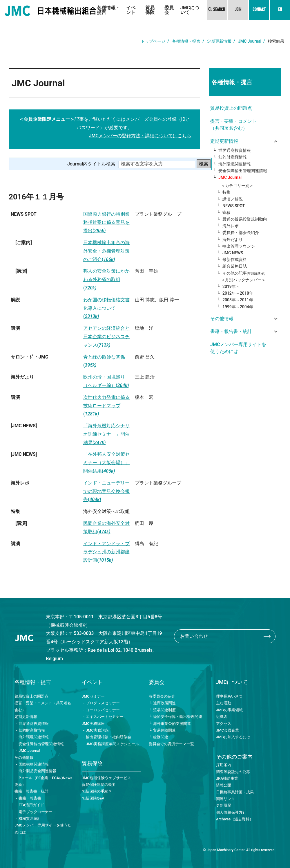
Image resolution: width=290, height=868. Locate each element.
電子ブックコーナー (36, 812)
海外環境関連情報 (235, 164)
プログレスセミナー (103, 703)
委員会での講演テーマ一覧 (171, 744)
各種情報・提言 (108, 10)
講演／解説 (233, 199)
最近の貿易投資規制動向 (245, 219)
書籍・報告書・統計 (31, 791)
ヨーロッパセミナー (103, 710)
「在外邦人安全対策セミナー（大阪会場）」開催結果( (106, 463)
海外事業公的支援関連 (172, 724)
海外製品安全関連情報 (37, 771)
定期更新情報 (219, 41)
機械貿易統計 (30, 819)
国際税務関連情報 (34, 764)
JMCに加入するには (233, 737)
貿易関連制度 (164, 710)
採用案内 (224, 765)
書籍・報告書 (30, 798)
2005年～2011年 (238, 300)
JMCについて (190, 10)
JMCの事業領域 (229, 710)
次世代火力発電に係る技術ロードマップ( (106, 406)
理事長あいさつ (229, 696)
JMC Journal (250, 41)
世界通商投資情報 (235, 150)
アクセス (224, 724)
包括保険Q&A (93, 798)
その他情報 (24, 758)
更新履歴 (224, 805)
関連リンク (225, 799)
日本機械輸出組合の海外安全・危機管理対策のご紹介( (106, 251)
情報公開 (224, 785)
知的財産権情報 (233, 157)
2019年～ (231, 287)
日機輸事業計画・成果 (235, 792)
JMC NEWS (233, 253)
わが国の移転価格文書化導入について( (106, 308)
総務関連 (161, 737)
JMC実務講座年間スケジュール (112, 744)
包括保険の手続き (97, 791)
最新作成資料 (235, 260)
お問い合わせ (194, 636)
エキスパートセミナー (105, 717)
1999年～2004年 (238, 307)
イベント (131, 10)
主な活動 (224, 703)
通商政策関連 (164, 703)
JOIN (238, 10)
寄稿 (226, 213)
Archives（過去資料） (235, 819)
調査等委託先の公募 (233, 772)
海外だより (233, 239)
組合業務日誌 (235, 266)
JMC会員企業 (228, 730)
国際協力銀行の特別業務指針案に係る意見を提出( (106, 223)
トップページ (153, 41)
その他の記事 (244, 273)
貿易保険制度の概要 (99, 785)
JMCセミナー (93, 696)
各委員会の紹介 (162, 696)
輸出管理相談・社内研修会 (108, 737)
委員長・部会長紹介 (241, 233)
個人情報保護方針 (231, 812)
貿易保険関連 (164, 730)
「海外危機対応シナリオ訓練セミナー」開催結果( (106, 434)
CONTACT (259, 10)
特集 (226, 192)
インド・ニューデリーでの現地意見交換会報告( (106, 491)
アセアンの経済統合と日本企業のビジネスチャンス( (106, 337)
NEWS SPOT (234, 206)
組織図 (222, 717)
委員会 (169, 10)
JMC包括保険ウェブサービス (106, 778)
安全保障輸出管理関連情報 (243, 171)
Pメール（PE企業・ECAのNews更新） (43, 781)
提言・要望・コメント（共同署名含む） (233, 125)
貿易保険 (150, 10)
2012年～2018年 (238, 293)
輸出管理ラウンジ (239, 246)
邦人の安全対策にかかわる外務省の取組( (106, 279)
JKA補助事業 (227, 778)
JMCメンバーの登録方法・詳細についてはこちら (140, 136)
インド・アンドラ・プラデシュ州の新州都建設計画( (106, 552)
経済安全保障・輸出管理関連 (178, 717)
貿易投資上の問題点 (231, 108)
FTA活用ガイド (31, 805)
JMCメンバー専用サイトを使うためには (238, 348)
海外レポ (231, 226)
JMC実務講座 (93, 724)
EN (280, 10)
